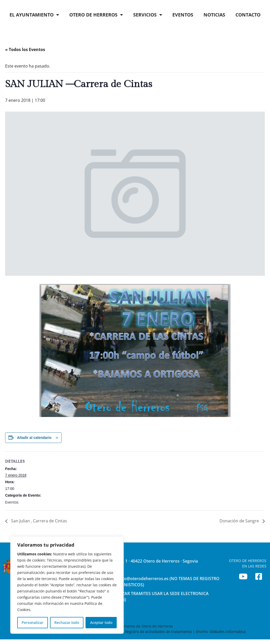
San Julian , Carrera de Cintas (39, 531)
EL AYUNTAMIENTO (34, 25)
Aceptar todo (101, 622)
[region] (67, 585)
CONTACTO (248, 25)
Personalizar (32, 622)
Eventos (12, 513)
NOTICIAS (214, 25)
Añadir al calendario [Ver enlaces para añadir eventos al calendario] (34, 448)
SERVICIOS (148, 25)
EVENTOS (183, 25)
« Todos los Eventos (25, 60)
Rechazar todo (67, 622)
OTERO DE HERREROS (96, 25)
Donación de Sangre (240, 531)
